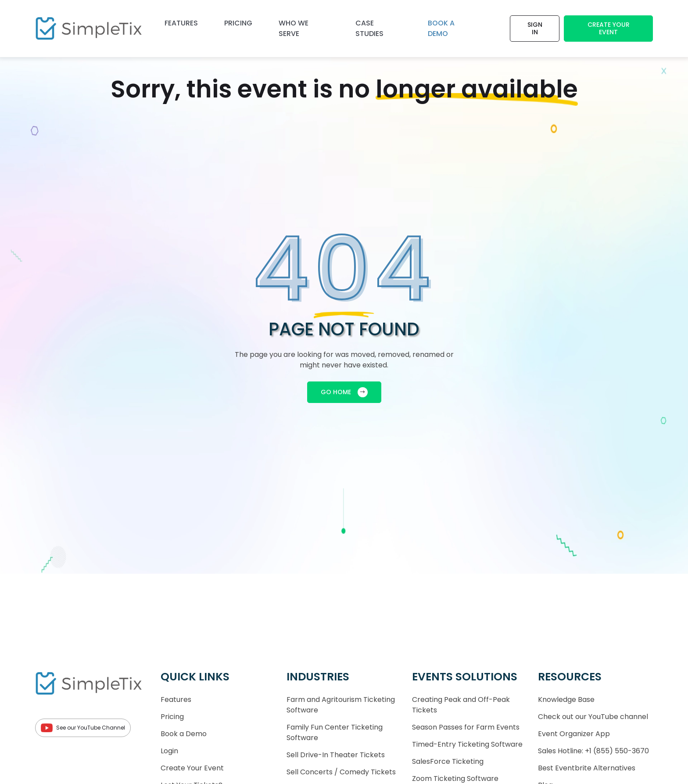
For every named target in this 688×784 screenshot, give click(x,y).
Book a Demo (184, 734)
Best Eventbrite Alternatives (587, 768)
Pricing (238, 23)
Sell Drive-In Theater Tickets (336, 755)
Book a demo (441, 28)
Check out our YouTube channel (593, 717)
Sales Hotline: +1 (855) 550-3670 (593, 751)
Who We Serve (294, 28)
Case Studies (369, 28)
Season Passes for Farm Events (466, 727)
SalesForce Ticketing (448, 761)
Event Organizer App (574, 734)
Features (181, 23)
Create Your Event (609, 28)
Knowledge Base (566, 699)
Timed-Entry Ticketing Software (467, 744)
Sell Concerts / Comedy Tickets (341, 772)
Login (169, 751)
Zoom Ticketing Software (455, 779)
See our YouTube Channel (83, 728)
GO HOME (344, 392)
